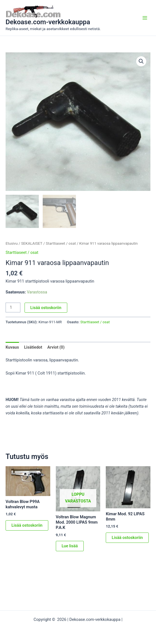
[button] (141, 61)
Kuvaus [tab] (12, 347)
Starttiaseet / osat (61, 243)
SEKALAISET (32, 243)
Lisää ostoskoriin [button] (27, 525)
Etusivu (12, 243)
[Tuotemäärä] (13, 308)
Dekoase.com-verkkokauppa (48, 22)
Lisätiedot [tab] (33, 347)
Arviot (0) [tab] (56, 347)
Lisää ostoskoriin (46, 308)
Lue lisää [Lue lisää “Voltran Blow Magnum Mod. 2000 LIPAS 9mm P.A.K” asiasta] (70, 546)
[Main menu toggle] (145, 18)
